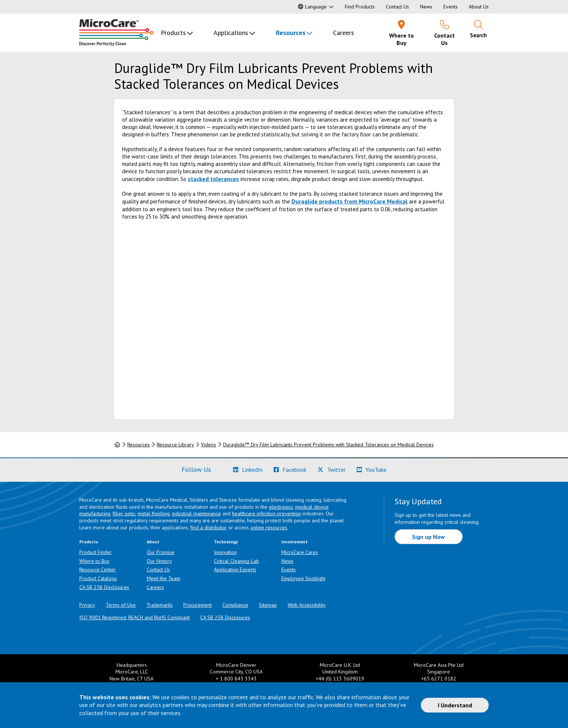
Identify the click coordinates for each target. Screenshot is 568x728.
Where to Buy (94, 561)
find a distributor (209, 527)
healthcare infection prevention (266, 513)
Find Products (360, 7)
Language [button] (312, 7)
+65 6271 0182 (439, 679)
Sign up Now (428, 537)
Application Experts (235, 569)
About (153, 542)
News (426, 7)
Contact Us (397, 7)
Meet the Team (164, 578)
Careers (344, 33)
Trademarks (160, 605)
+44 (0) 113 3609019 (340, 679)
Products (173, 33)
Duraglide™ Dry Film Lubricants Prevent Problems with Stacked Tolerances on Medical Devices (328, 445)
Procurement (198, 605)
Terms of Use (121, 605)
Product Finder (96, 552)
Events (451, 7)
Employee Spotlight (303, 578)
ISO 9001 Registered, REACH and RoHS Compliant (134, 617)
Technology (226, 542)
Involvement (295, 542)
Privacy (87, 605)
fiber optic (124, 513)
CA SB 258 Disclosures (104, 587)
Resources (291, 33)
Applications (231, 33)
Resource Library (175, 445)
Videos (209, 445)
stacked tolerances (213, 179)
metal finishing (154, 513)
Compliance (235, 605)
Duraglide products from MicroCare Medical (349, 201)
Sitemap (268, 605)
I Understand (455, 705)
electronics (281, 507)
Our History (159, 561)
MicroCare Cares (300, 552)
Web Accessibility (307, 605)
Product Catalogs (98, 578)
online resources (269, 527)
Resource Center (98, 569)
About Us (479, 7)
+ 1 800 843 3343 (236, 679)
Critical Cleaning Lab (236, 561)
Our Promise (161, 552)
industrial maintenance (196, 513)
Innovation (225, 552)
